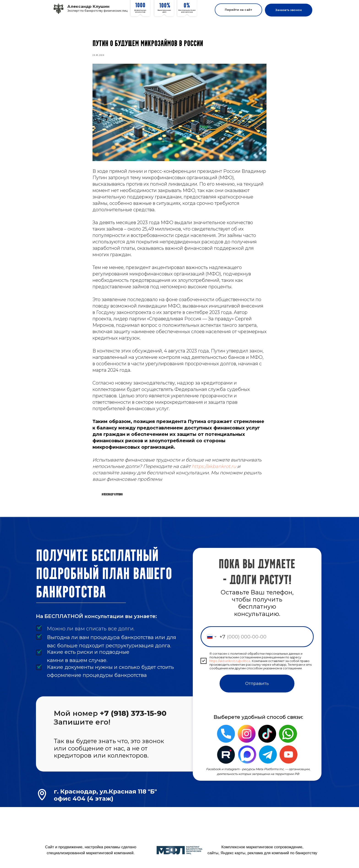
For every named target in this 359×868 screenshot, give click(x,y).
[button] (289, 10)
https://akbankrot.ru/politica (230, 667)
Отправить (257, 690)
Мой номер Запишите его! (110, 724)
